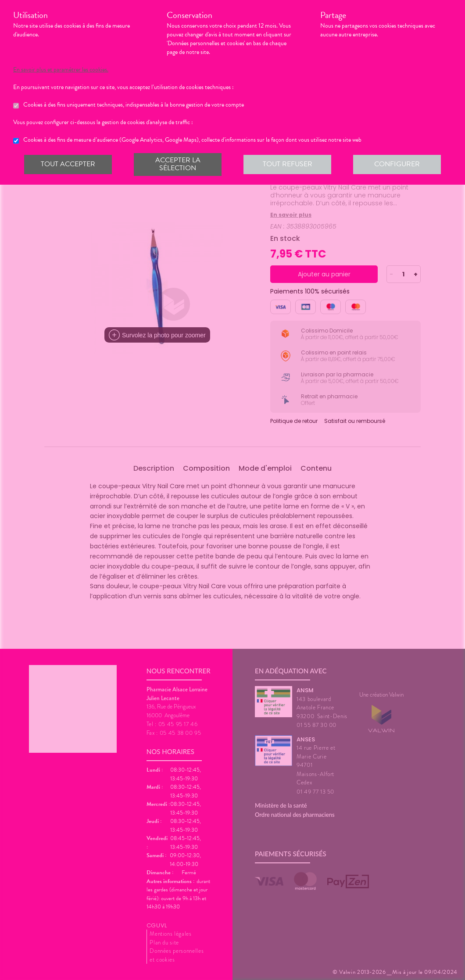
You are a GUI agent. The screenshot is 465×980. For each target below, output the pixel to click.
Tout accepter (68, 164)
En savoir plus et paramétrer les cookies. (61, 70)
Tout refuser (288, 164)
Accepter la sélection (178, 164)
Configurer (397, 164)
